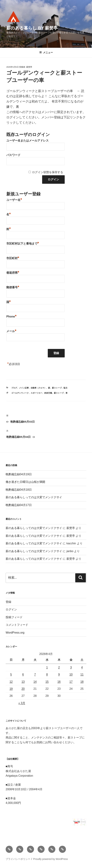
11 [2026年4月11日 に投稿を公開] (82, 674)
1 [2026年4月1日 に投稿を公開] (47, 667)
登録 (8, 602)
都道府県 (13, 272)
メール (11, 331)
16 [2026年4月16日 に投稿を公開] (59, 682)
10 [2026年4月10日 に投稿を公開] (71, 674)
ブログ (14, 388)
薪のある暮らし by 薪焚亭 (32, 28)
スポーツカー (36, 393)
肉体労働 (48, 393)
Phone (11, 316)
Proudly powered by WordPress (50, 859)
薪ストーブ (57, 388)
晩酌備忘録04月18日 (19, 490)
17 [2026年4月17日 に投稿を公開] (71, 682)
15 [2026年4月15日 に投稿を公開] (47, 682)
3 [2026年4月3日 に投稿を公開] (71, 667)
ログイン (11, 609)
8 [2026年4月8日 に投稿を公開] (47, 674)
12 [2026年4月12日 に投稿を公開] (11, 682)
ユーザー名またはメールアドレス (27, 141)
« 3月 (22, 703)
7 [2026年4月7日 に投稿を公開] (35, 674)
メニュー (46, 52)
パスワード (13, 155)
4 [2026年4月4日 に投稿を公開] (82, 667)
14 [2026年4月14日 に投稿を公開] (35, 682)
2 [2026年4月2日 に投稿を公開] (59, 667)
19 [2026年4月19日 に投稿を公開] (11, 689)
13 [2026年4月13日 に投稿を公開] (23, 682)
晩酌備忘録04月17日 (19, 505)
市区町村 (13, 258)
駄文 (66, 388)
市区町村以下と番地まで (23, 243)
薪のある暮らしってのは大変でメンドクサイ (34, 497)
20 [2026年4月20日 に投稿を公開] (23, 689)
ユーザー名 (14, 199)
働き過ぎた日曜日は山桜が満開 (25, 482)
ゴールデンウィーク (20, 393)
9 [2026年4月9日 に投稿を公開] (59, 674)
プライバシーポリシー (18, 859)
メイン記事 (24, 388)
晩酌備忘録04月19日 (19, 474)
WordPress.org (15, 633)
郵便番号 (13, 287)
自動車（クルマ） (38, 388)
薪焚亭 (29, 67)
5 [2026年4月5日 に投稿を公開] (11, 674)
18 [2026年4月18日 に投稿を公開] (82, 682)
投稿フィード (14, 617)
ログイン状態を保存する (48, 172)
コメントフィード (17, 625)
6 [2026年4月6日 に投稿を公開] (23, 674)
